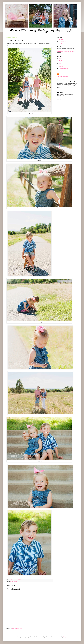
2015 (60, 126)
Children (60, 65)
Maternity (61, 67)
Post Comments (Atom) (17, 628)
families (15, 581)
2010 (60, 149)
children (12, 581)
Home (30, 626)
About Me (61, 40)
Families (60, 59)
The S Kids (62, 135)
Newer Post (9, 626)
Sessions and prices (63, 41)
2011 (60, 147)
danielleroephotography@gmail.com (65, 51)
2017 (60, 122)
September (63, 130)
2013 (60, 144)
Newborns (61, 62)
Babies (60, 64)
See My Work (61, 43)
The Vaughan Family (64, 137)
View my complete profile (63, 76)
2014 (60, 128)
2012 (60, 145)
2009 (60, 151)
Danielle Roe (62, 74)
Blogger (65, 637)
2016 (60, 124)
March (62, 141)
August (62, 131)
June (61, 139)
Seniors (60, 60)
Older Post (50, 626)
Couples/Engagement (63, 68)
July (61, 133)
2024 (60, 120)
